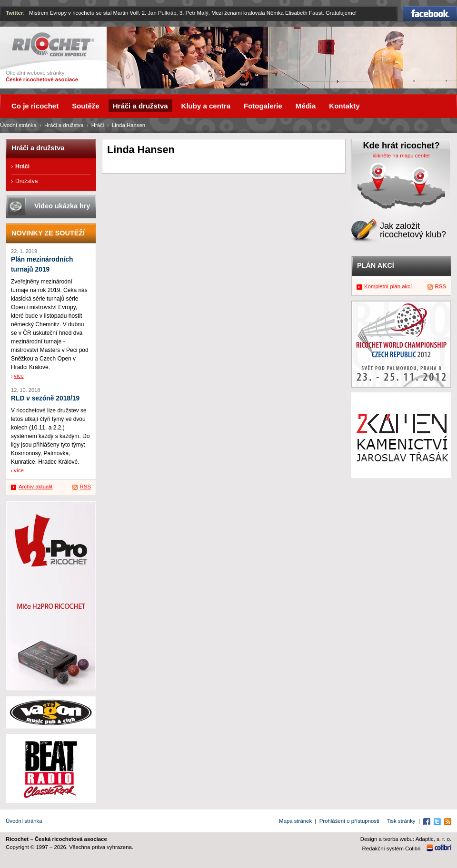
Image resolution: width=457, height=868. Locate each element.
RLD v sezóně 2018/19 (45, 398)
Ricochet (53, 44)
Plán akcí (376, 265)
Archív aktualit (36, 487)
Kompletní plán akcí (388, 286)
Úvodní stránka (18, 125)
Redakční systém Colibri (392, 848)
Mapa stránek (295, 821)
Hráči (98, 125)
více (19, 376)
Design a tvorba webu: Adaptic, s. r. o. (406, 839)
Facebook (430, 13)
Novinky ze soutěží (48, 233)
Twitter (15, 13)
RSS (85, 487)
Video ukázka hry (62, 206)
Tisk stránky (401, 821)
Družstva (26, 181)
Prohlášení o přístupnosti (349, 821)
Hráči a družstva (64, 125)
